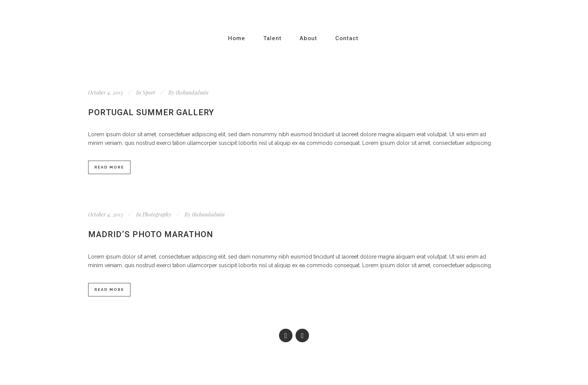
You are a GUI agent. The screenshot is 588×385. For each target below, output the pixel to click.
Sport (149, 92)
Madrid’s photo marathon (151, 235)
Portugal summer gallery (151, 113)
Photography (157, 214)
